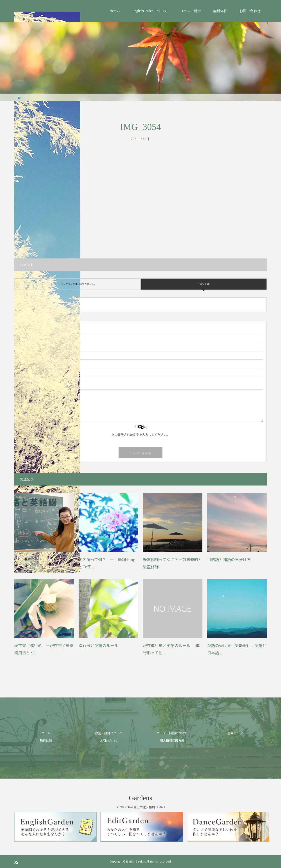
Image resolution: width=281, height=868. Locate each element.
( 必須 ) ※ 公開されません (38, 348)
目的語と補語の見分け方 (229, 559)
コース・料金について (172, 733)
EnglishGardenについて (150, 11)
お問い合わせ (250, 11)
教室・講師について (109, 733)
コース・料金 (190, 11)
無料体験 (220, 11)
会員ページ (235, 733)
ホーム (115, 11)
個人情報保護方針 (172, 740)
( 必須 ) (26, 330)
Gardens (141, 798)
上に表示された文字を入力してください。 (140, 435)
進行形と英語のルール (98, 645)
